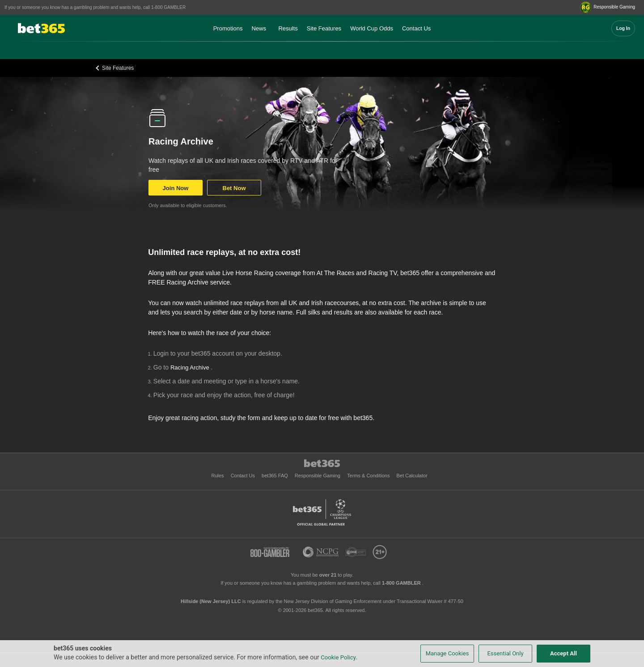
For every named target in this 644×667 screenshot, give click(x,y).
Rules (218, 476)
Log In (623, 28)
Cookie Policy (338, 657)
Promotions (228, 28)
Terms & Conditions (369, 476)
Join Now (176, 188)
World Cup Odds (372, 28)
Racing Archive (191, 367)
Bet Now (234, 188)
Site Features (324, 28)
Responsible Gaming (318, 476)
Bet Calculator (412, 476)
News (259, 28)
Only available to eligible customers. (188, 205)
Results (288, 28)
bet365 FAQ (275, 476)
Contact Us (416, 28)
